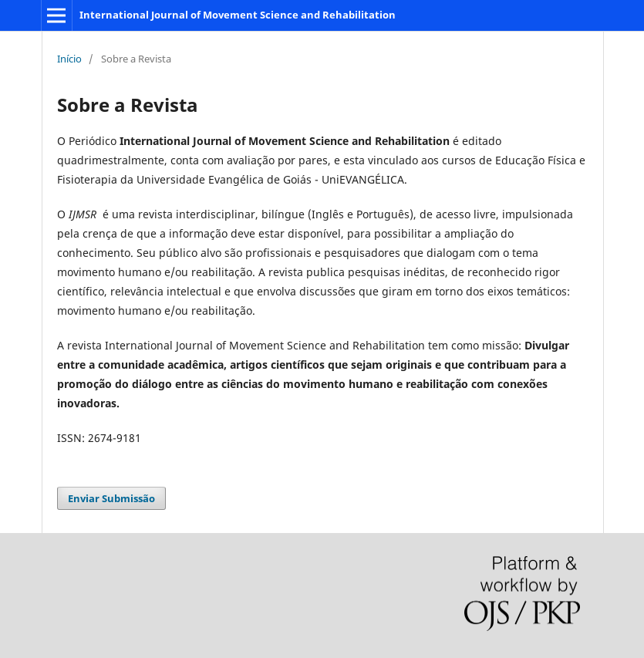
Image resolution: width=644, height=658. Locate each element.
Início (69, 59)
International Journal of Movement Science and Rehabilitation (238, 15)
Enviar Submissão (111, 498)
